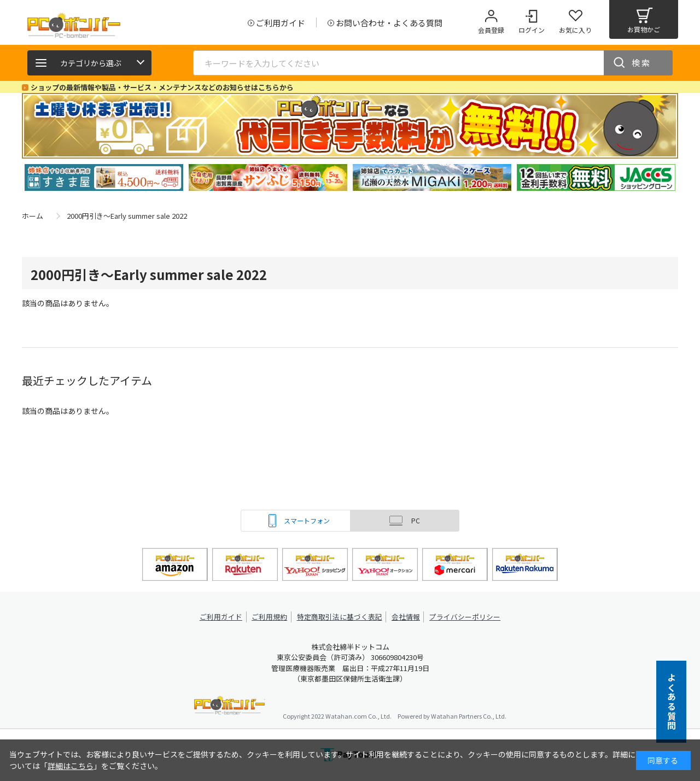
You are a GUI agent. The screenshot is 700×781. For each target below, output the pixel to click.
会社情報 (406, 617)
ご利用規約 (271, 617)
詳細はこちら (71, 766)
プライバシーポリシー (465, 617)
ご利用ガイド (222, 617)
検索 (641, 63)
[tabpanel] (104, 177)
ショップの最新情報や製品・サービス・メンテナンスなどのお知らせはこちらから (162, 87)
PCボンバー (229, 707)
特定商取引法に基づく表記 (340, 617)
